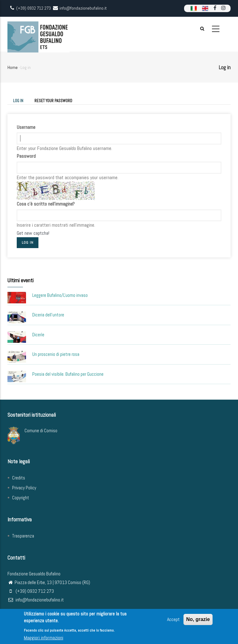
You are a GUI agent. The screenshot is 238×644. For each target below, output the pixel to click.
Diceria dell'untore (48, 315)
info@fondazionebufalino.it (36, 600)
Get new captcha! (33, 233)
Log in (21, 101)
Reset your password (53, 101)
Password (26, 156)
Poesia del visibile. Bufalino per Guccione (68, 374)
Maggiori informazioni (44, 639)
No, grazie (198, 621)
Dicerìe (38, 335)
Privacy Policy (24, 488)
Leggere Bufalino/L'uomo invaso (60, 295)
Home (13, 67)
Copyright (21, 498)
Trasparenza (23, 536)
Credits (19, 478)
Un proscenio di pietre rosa (56, 354)
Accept (173, 621)
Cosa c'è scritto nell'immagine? (46, 204)
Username (26, 127)
